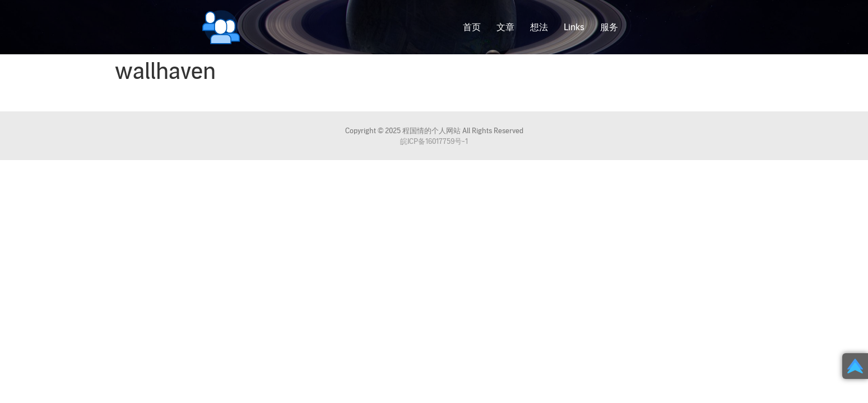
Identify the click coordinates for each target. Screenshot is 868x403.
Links (574, 27)
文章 (505, 27)
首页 (472, 27)
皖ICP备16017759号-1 (434, 142)
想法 (539, 27)
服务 (609, 27)
